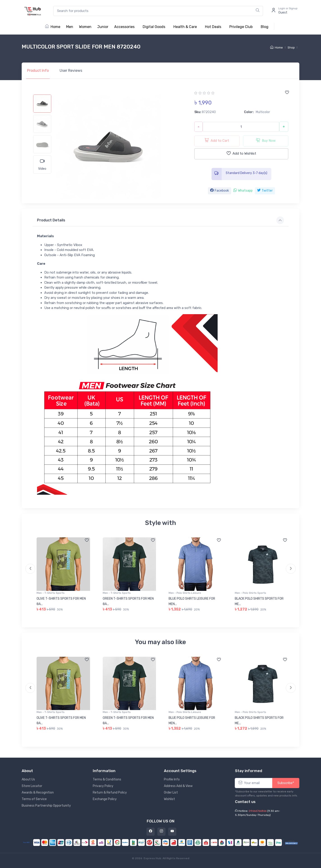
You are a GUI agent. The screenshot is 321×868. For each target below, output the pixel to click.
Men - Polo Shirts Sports (250, 593)
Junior (103, 27)
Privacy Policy (103, 786)
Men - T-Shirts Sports (51, 593)
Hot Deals (213, 27)
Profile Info (172, 779)
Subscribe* (286, 783)
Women (85, 27)
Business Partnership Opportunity (46, 806)
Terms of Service (34, 799)
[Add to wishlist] (287, 93)
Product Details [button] (51, 220)
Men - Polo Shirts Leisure (185, 593)
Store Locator (32, 786)
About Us (28, 779)
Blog (265, 27)
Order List (171, 793)
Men (70, 27)
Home (53, 27)
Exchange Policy (105, 799)
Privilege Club (241, 27)
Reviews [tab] (71, 71)
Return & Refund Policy (110, 793)
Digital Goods (154, 27)
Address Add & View (178, 786)
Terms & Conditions (107, 779)
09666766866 (258, 811)
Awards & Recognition (38, 793)
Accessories (124, 27)
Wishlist (169, 799)
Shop (291, 48)
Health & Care (185, 27)
